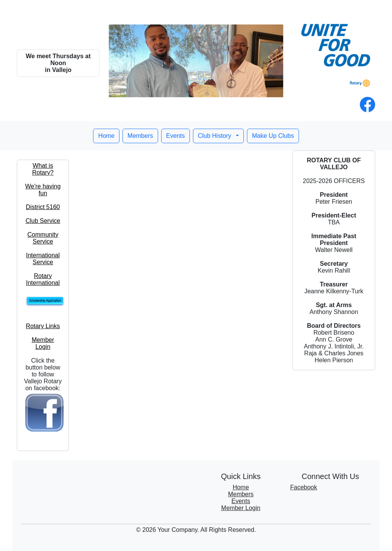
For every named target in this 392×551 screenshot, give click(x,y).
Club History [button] (216, 136)
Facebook (304, 487)
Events (176, 136)
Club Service (43, 221)
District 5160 (43, 207)
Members (140, 136)
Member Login (43, 343)
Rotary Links (43, 326)
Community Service (43, 238)
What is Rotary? (43, 169)
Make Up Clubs (273, 136)
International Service (43, 259)
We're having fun (43, 190)
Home (106, 136)
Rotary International (43, 279)
